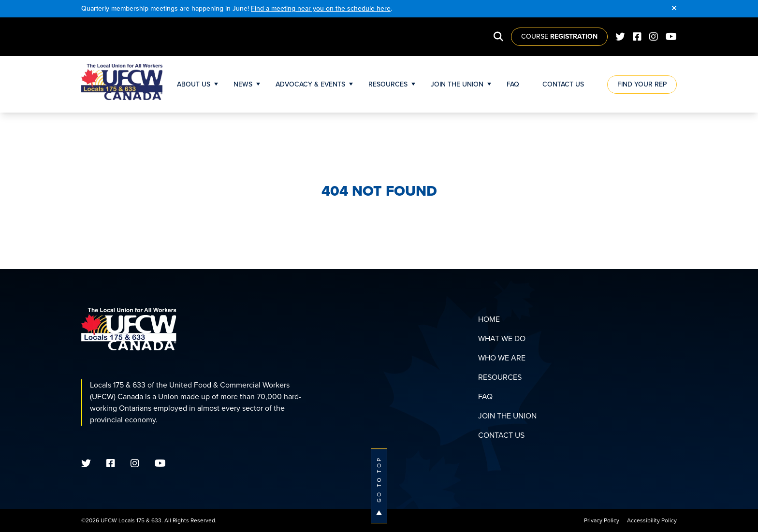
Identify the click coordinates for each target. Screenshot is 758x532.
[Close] (674, 9)
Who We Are (502, 358)
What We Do (502, 338)
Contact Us (563, 84)
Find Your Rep (642, 84)
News (243, 84)
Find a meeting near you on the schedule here (321, 8)
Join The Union (457, 84)
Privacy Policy (602, 520)
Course (559, 36)
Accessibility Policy (652, 520)
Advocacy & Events (310, 84)
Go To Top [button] (379, 486)
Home (489, 319)
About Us (194, 84)
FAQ (513, 84)
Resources (388, 84)
